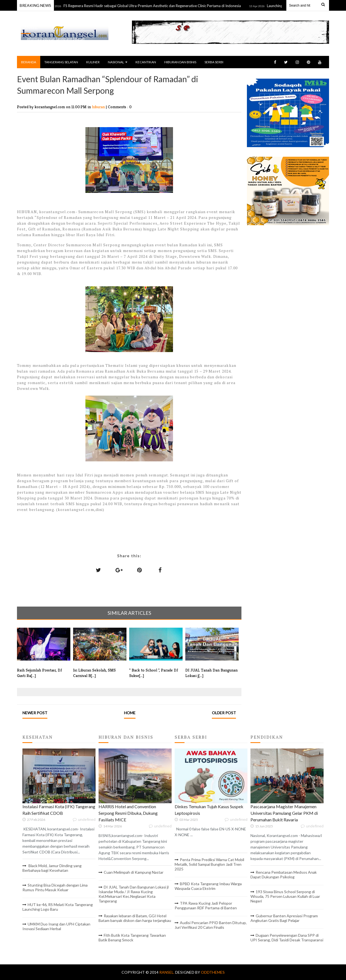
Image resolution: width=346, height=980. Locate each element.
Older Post (224, 713)
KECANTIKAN (146, 62)
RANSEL (29, 28)
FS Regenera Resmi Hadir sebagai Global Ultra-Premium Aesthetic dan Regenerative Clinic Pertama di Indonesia (155, 6)
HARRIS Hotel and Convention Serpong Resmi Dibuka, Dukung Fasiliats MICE (128, 813)
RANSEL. (167, 972)
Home (130, 713)
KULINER (93, 62)
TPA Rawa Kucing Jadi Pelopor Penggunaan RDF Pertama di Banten (206, 905)
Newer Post (35, 713)
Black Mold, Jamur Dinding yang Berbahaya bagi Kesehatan (52, 868)
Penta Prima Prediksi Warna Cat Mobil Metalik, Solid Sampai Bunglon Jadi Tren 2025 (209, 864)
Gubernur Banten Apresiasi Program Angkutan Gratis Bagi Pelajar (284, 918)
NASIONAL (118, 62)
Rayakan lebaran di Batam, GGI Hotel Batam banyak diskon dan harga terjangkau (135, 918)
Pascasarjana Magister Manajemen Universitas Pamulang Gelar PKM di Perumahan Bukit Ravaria (284, 813)
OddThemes (213, 972)
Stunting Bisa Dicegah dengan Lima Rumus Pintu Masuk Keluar (55, 887)
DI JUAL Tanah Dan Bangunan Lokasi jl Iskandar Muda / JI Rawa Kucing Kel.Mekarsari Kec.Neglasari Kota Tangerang (134, 894)
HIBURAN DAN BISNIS (180, 62)
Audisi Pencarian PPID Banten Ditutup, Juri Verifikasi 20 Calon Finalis (211, 925)
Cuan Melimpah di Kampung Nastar (134, 872)
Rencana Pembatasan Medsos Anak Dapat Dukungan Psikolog (284, 875)
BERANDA (29, 62)
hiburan (99, 107)
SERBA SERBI (214, 62)
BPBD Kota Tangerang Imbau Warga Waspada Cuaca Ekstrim (208, 886)
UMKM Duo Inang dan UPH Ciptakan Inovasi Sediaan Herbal (56, 926)
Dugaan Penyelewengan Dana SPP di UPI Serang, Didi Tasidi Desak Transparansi (287, 938)
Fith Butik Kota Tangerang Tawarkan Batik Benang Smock (132, 938)
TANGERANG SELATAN (61, 62)
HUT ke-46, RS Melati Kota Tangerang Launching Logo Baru (58, 907)
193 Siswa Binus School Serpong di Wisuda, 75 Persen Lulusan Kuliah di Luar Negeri (285, 896)
